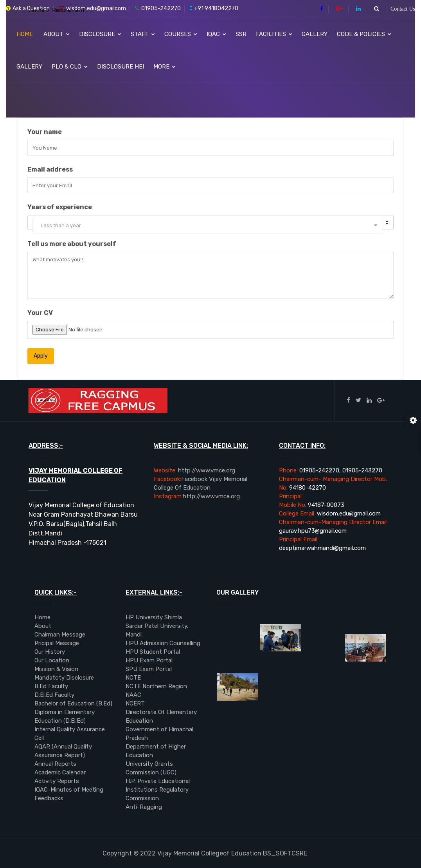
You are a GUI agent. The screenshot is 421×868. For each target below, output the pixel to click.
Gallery (315, 34)
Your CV (40, 313)
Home (25, 34)
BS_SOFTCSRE (205, 853)
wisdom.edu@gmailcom (92, 8)
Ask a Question (28, 8)
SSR (241, 34)
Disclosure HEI (121, 67)
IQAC (216, 34)
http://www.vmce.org (194, 470)
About (57, 34)
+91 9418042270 (214, 8)
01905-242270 (158, 8)
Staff (143, 34)
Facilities (274, 34)
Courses (181, 34)
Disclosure (100, 34)
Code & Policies (364, 34)
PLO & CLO (70, 67)
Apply (41, 356)
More (165, 67)
